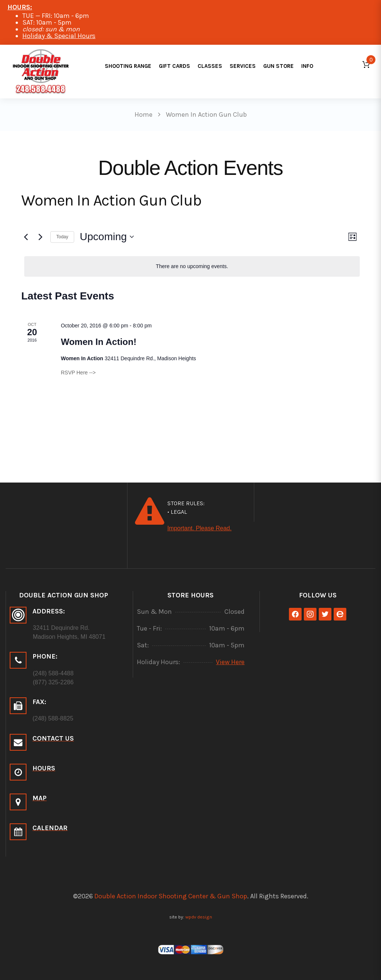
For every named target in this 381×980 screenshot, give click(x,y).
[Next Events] (40, 237)
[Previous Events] (26, 237)
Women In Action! (99, 342)
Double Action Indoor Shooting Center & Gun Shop (171, 896)
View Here (230, 662)
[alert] (192, 266)
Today (62, 237)
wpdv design (199, 917)
